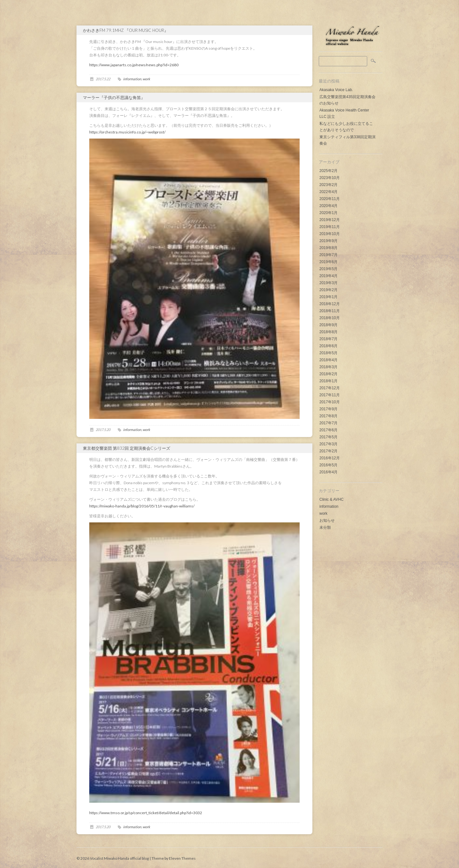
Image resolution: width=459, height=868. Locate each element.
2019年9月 (328, 241)
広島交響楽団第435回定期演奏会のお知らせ (347, 100)
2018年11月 (330, 311)
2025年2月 (328, 171)
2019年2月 (328, 290)
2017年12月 (330, 388)
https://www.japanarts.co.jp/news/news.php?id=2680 (134, 65)
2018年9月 (328, 325)
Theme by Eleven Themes (174, 858)
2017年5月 (328, 437)
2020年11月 (330, 199)
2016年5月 (328, 465)
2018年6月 (328, 346)
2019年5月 (328, 269)
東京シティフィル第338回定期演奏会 (347, 140)
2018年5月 (328, 353)
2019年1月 (328, 297)
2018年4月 (328, 360)
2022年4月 (328, 192)
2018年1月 (328, 381)
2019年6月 (328, 262)
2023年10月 (330, 178)
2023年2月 (328, 185)
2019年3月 (328, 283)
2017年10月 (330, 402)
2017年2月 (328, 451)
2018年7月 (328, 339)
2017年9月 (328, 409)
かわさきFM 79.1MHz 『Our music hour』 (126, 30)
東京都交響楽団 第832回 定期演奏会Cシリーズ (127, 448)
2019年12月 (330, 220)
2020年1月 (328, 213)
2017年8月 (328, 416)
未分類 (325, 527)
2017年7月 (328, 423)
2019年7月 (328, 255)
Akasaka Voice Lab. (336, 90)
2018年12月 (330, 304)
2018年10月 (330, 318)
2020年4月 (328, 206)
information (329, 506)
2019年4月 (328, 276)
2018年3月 (328, 367)
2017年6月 (328, 430)
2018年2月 (328, 374)
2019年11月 (330, 227)
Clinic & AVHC (331, 499)
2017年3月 (328, 444)
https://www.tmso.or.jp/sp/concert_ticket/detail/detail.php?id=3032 (146, 813)
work (323, 513)
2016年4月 (328, 472)
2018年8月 (328, 332)
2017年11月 (330, 395)
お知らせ (327, 520)
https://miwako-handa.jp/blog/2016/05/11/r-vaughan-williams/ (142, 506)
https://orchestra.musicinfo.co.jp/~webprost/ (127, 132)
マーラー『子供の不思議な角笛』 (114, 97)
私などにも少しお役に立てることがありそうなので (346, 127)
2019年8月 (328, 248)
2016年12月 (330, 458)
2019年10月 (330, 234)
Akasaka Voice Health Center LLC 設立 (344, 113)
